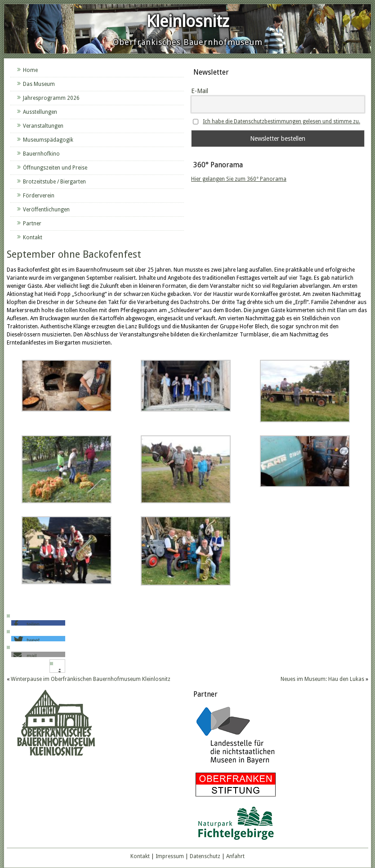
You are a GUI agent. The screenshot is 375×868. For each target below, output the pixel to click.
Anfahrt (235, 856)
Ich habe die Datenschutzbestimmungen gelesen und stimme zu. (281, 121)
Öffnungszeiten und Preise (55, 168)
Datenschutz (205, 856)
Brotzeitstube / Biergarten (54, 182)
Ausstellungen (40, 112)
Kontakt (33, 237)
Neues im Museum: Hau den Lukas (322, 679)
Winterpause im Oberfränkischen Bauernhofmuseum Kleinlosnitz (91, 679)
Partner (32, 224)
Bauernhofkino (41, 154)
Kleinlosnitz (188, 21)
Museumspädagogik (48, 140)
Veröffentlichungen (46, 210)
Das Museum (39, 84)
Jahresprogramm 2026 (51, 98)
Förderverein (39, 196)
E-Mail (200, 91)
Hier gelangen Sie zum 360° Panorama (239, 179)
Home (30, 70)
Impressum (170, 856)
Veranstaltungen (43, 126)
